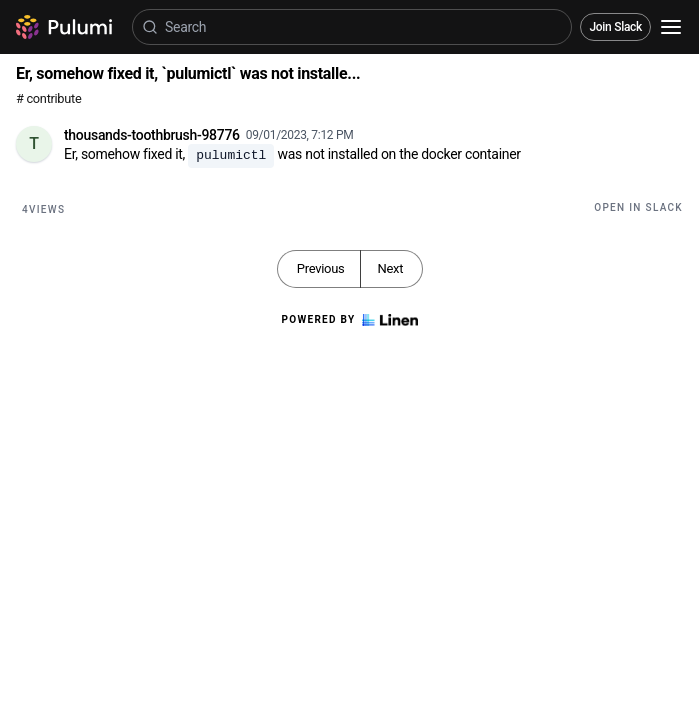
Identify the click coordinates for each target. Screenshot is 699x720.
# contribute (48, 98)
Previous (321, 268)
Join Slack (615, 27)
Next (390, 268)
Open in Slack (638, 207)
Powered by (349, 320)
